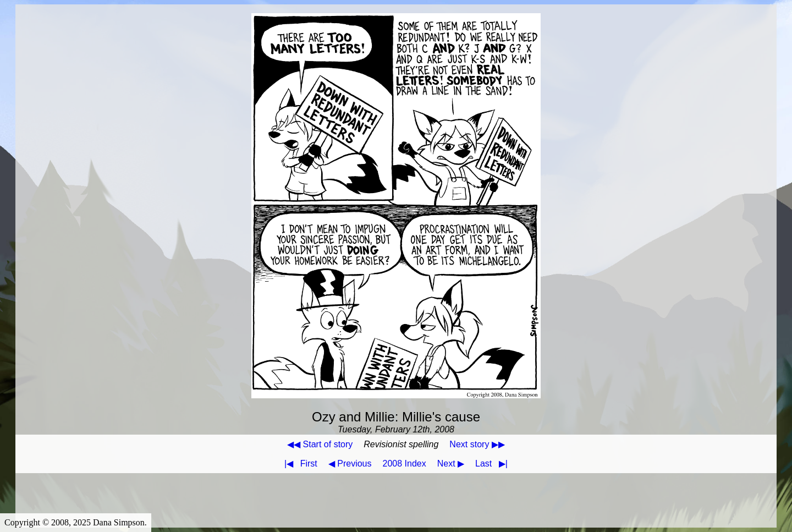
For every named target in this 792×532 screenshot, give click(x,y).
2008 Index (405, 464)
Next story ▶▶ (477, 444)
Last (494, 464)
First (299, 464)
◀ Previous (350, 464)
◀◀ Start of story (320, 444)
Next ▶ (451, 464)
